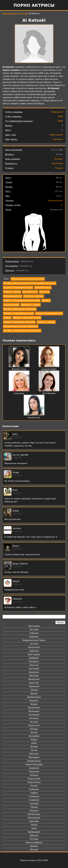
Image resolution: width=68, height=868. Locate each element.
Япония (24, 14)
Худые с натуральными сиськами (22, 300)
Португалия (34, 779)
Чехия (34, 825)
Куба (34, 743)
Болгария (34, 669)
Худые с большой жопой (49, 313)
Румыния (34, 789)
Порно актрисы (34, 5)
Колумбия (34, 736)
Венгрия (34, 676)
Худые (7, 318)
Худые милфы (11, 305)
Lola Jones (19, 393)
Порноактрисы (10, 14)
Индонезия (34, 708)
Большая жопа (43, 287)
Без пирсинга (30, 292)
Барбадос (34, 658)
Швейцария (34, 832)
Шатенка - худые (31, 305)
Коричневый (56, 135)
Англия (34, 644)
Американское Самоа (34, 640)
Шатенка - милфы (33, 296)
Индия (34, 704)
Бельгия (34, 665)
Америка (34, 637)
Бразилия (34, 672)
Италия (34, 722)
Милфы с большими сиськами (20, 309)
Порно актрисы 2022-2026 (34, 860)
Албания (34, 633)
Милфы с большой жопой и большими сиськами (30, 283)
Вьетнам (34, 683)
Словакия (34, 796)
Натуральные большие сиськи (28, 279)
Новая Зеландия (34, 764)
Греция (34, 690)
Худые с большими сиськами (19, 322)
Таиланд (34, 804)
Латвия (34, 747)
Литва (34, 750)
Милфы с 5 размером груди (19, 313)
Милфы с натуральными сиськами (22, 331)
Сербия (34, 793)
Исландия (34, 715)
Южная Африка (34, 843)
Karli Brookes (49, 393)
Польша (34, 775)
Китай (34, 733)
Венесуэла (34, 679)
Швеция (34, 835)
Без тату (44, 292)
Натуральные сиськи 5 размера (21, 326)
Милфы (46, 300)
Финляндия (34, 818)
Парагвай (34, 772)
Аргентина (34, 647)
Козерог (59, 159)
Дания (34, 693)
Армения (34, 651)
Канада (34, 729)
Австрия (34, 630)
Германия (34, 686)
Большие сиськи (13, 296)
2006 (60, 116)
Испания (34, 718)
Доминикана (34, 697)
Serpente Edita (49, 369)
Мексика (34, 754)
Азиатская (57, 163)
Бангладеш (34, 654)
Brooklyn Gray (19, 369)
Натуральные (55, 201)
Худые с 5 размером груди (18, 287)
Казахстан (34, 725)
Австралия (34, 626)
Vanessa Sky (34, 418)
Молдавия (34, 757)
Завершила (57, 112)
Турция (34, 807)
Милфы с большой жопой (27, 318)
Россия (34, 786)
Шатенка (58, 139)
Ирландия (34, 711)
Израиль (34, 701)
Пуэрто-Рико (34, 782)
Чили (34, 828)
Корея (34, 740)
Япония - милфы (46, 322)
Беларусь (34, 662)
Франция (34, 821)
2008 (60, 121)
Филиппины (34, 814)
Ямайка (34, 846)
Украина (34, 811)
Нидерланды (34, 761)
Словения (34, 800)
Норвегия (34, 768)
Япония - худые (12, 292)
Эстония (34, 839)
